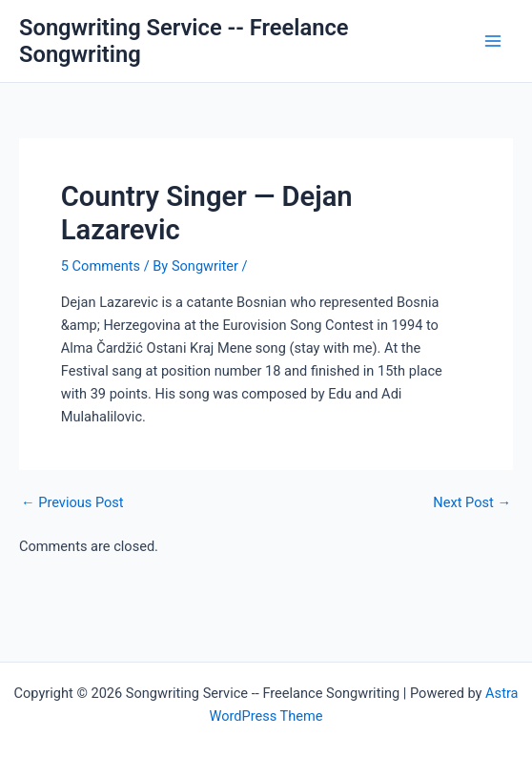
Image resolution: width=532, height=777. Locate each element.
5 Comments (101, 266)
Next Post (472, 503)
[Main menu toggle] (493, 41)
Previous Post (72, 503)
